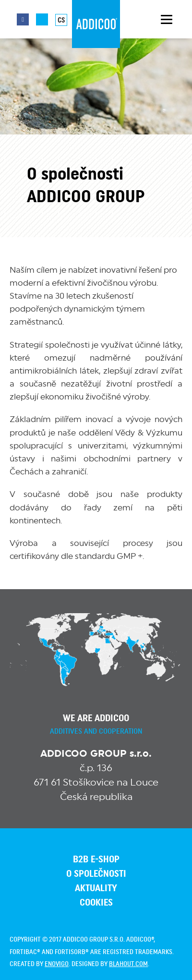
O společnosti (96, 874)
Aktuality (96, 888)
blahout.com (128, 964)
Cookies (96, 903)
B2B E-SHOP (96, 859)
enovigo (57, 964)
